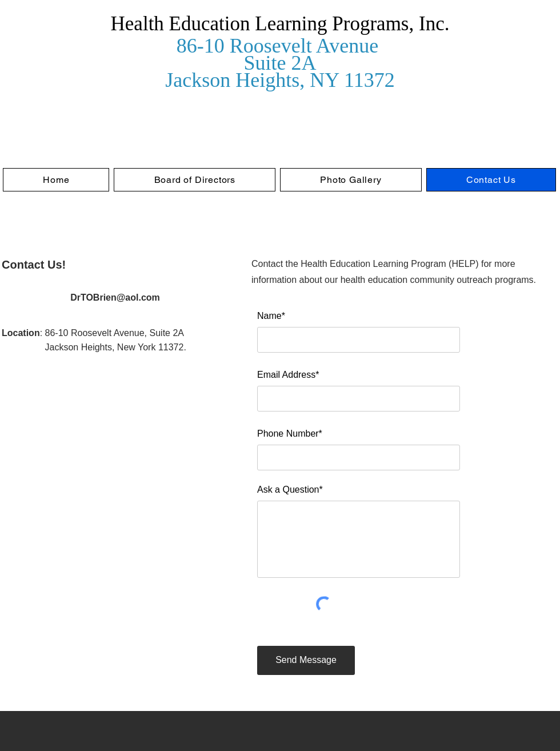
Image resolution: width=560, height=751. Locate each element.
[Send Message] (306, 660)
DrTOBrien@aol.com (115, 297)
